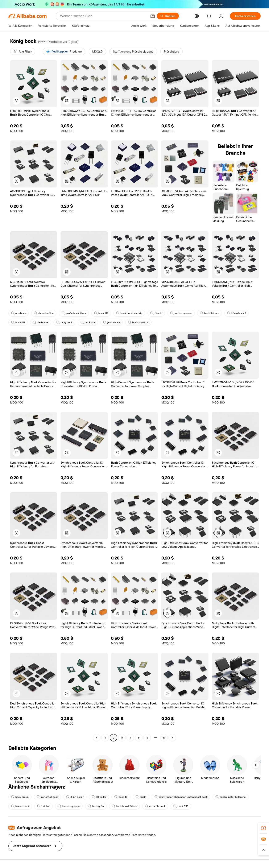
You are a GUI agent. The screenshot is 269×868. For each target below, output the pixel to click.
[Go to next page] (172, 738)
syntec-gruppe (181, 313)
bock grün (96, 806)
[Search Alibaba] (103, 16)
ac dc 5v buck (155, 806)
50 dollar (99, 797)
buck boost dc (138, 322)
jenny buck (112, 322)
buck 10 (121, 797)
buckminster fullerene (231, 797)
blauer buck (20, 806)
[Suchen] (168, 16)
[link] (264, 828)
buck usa (88, 322)
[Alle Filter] (23, 51)
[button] (153, 16)
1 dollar (44, 806)
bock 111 (18, 322)
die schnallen (44, 313)
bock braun (20, 797)
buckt (141, 797)
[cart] (210, 17)
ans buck (18, 313)
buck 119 (101, 313)
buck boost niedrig (129, 313)
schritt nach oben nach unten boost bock (181, 797)
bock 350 (181, 806)
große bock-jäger (74, 313)
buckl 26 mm (210, 313)
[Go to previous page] (97, 738)
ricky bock (64, 322)
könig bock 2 (237, 313)
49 (164, 738)
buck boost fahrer (124, 806)
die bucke (41, 322)
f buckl (156, 313)
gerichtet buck (47, 797)
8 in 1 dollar (75, 797)
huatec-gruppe (69, 806)
